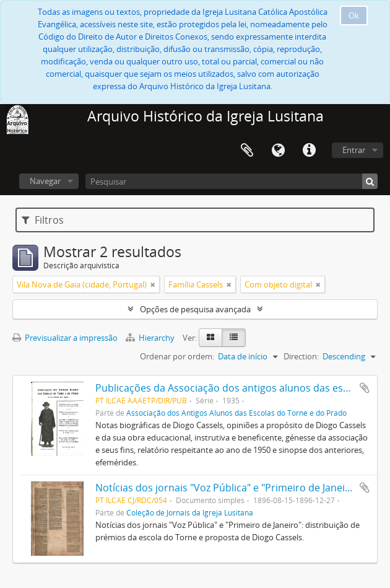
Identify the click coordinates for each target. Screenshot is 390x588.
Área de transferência (247, 151)
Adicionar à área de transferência (365, 388)
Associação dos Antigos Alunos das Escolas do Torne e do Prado (236, 413)
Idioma (278, 151)
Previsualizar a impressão (65, 338)
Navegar (45, 181)
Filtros (43, 220)
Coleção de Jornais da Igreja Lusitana (190, 512)
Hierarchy (151, 338)
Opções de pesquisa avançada (195, 309)
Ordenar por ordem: (177, 356)
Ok (354, 15)
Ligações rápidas (309, 151)
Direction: (301, 356)
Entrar (354, 150)
